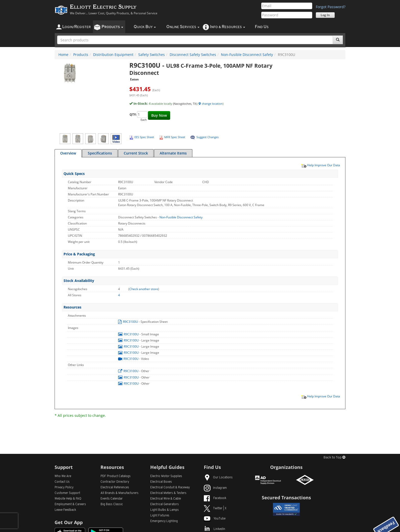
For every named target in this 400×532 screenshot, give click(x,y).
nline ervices (183, 27)
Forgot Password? (331, 7)
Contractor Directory (115, 482)
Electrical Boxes (161, 482)
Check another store (144, 289)
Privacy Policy (64, 488)
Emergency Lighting (164, 521)
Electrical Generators (165, 504)
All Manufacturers (120, 493)
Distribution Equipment (113, 55)
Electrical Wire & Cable (166, 499)
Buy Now (159, 115)
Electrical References (115, 488)
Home (63, 55)
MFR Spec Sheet (175, 137)
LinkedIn (215, 529)
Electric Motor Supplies (166, 476)
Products (81, 55)
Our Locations (218, 478)
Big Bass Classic (112, 504)
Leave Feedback (65, 510)
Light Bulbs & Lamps (165, 510)
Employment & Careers (70, 504)
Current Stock (136, 153)
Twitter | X (215, 509)
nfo (228, 27)
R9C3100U (128, 322)
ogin (77, 27)
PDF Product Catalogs (116, 476)
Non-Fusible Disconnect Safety (247, 55)
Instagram (215, 488)
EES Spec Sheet (144, 137)
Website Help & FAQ (68, 499)
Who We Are (63, 476)
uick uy (145, 27)
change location (210, 104)
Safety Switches (152, 55)
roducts (112, 27)
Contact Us (62, 482)
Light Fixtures (160, 516)
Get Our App (69, 522)
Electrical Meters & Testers (168, 493)
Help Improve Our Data (320, 165)
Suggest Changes (208, 137)
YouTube (215, 519)
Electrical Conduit (170, 488)
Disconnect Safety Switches (193, 55)
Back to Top (334, 458)
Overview (68, 153)
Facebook (215, 498)
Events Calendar (112, 499)
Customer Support (67, 493)
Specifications (100, 153)
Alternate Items (173, 153)
